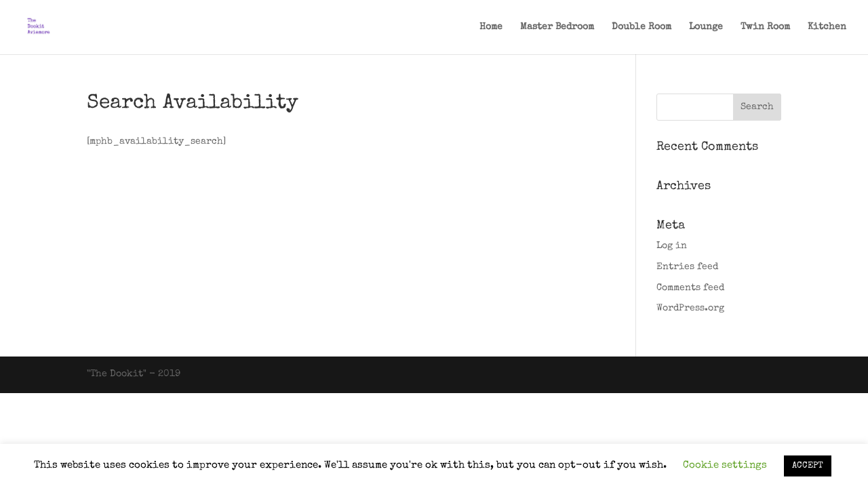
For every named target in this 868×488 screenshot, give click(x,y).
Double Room (642, 27)
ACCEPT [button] (808, 466)
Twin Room (765, 27)
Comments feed (690, 288)
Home (491, 27)
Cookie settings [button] (725, 465)
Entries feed (687, 267)
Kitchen (827, 27)
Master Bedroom (557, 27)
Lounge (706, 27)
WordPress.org (690, 308)
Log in (672, 246)
